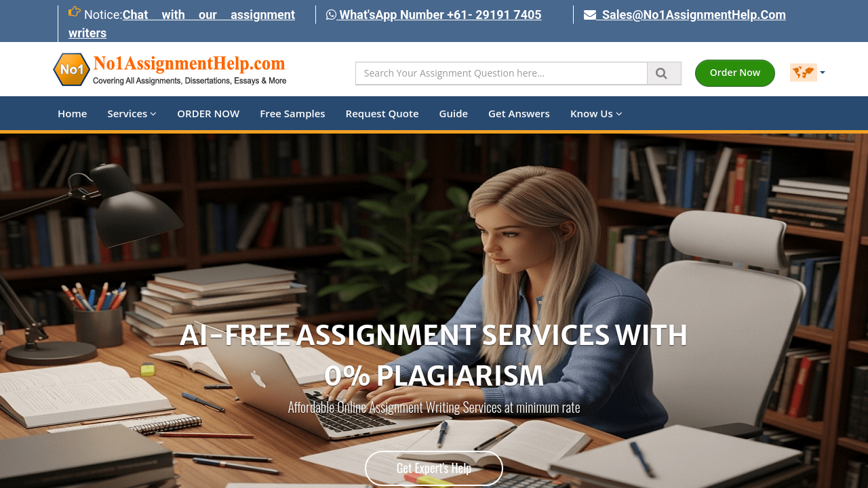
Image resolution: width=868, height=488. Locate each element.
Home (72, 113)
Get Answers (519, 113)
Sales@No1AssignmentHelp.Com (685, 15)
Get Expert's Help (434, 468)
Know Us (596, 113)
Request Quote (382, 113)
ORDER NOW (208, 113)
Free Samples (292, 113)
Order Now (735, 72)
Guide (454, 113)
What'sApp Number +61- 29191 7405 (434, 15)
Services (132, 113)
